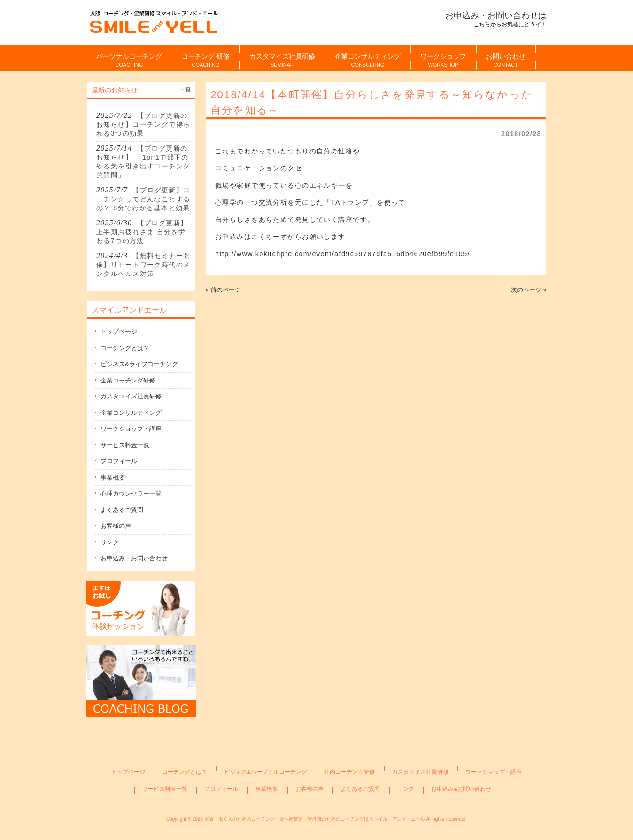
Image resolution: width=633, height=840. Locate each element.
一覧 (185, 89)
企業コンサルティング (131, 413)
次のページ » (529, 290)
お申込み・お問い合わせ (134, 558)
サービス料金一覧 (125, 445)
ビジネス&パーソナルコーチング (266, 772)
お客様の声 (116, 526)
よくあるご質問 (122, 510)
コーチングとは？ (125, 348)
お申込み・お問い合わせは (496, 15)
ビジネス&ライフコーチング (139, 364)
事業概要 (113, 477)
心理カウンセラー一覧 (131, 493)
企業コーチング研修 (128, 380)
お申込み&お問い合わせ (461, 789)
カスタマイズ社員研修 (131, 396)
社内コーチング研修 (349, 772)
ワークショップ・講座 (131, 429)
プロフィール (119, 461)
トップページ (119, 332)
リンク (110, 542)
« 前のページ (223, 290)
